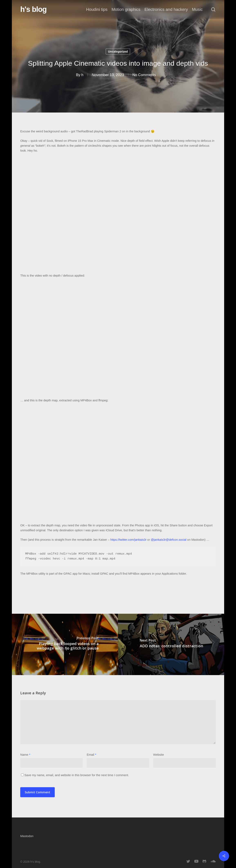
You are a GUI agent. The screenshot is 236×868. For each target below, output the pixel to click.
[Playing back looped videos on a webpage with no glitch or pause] (65, 644)
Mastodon (27, 836)
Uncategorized (118, 52)
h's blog (33, 9)
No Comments (144, 75)
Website (159, 755)
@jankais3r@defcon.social (169, 540)
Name (25, 755)
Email (91, 755)
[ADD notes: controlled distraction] (171, 644)
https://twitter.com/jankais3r (128, 540)
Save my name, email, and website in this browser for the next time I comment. (77, 775)
